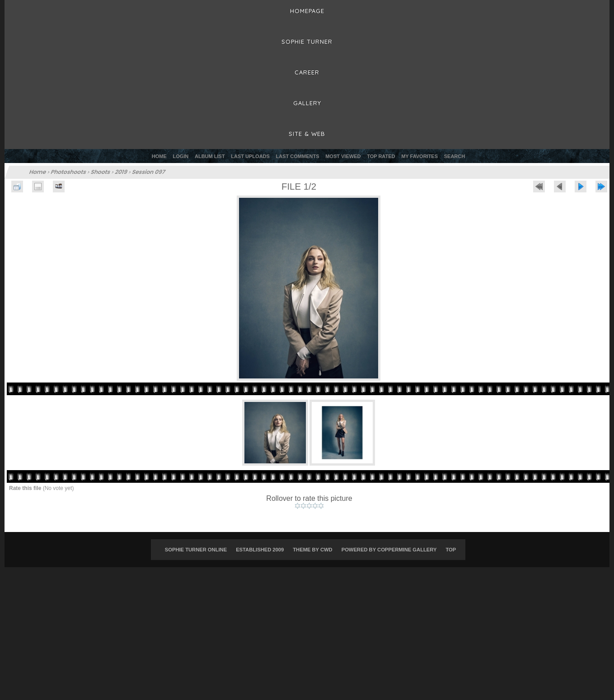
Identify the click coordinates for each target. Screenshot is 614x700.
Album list (210, 156)
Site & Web (307, 134)
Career (307, 72)
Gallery (307, 103)
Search (455, 156)
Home (159, 156)
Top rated (381, 156)
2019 (121, 172)
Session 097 (149, 172)
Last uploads (250, 156)
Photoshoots (69, 172)
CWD (326, 550)
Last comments (298, 156)
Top (451, 550)
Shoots (101, 172)
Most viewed (343, 156)
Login (180, 156)
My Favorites (419, 156)
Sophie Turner (307, 42)
